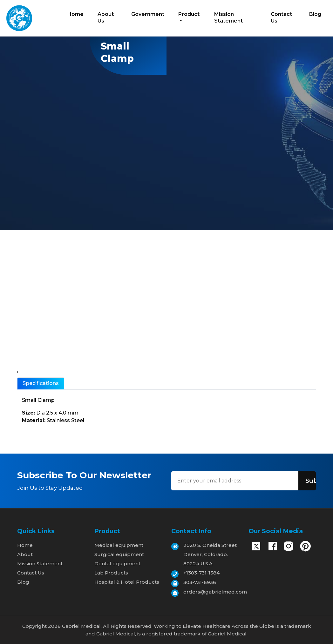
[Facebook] (273, 548)
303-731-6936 (200, 582)
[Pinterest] (305, 547)
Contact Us (281, 17)
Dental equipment (117, 564)
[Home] (19, 18)
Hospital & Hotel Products (127, 582)
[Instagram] (289, 548)
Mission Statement (228, 17)
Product (189, 14)
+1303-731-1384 (201, 573)
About (25, 554)
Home (75, 14)
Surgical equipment (119, 554)
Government (148, 14)
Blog (315, 14)
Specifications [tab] (41, 383)
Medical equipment (119, 545)
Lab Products (111, 573)
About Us (106, 17)
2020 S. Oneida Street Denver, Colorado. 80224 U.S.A (210, 554)
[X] (256, 547)
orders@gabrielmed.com (215, 592)
